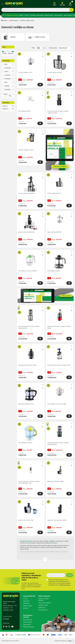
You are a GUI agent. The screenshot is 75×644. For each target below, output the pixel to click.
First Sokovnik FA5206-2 (54, 194)
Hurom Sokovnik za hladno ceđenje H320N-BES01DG (58, 445)
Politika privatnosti (29, 628)
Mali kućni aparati (49, 15)
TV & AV (26, 15)
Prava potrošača (43, 611)
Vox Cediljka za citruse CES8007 (28, 272)
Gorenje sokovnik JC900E (55, 73)
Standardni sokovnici (26, 543)
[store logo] (14, 4)
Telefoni (21, 15)
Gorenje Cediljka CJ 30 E (25, 73)
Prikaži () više (7, 95)
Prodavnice (26, 605)
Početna (5, 20)
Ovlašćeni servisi (43, 606)
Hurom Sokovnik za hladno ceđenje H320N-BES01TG (29, 328)
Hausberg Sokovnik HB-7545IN (27, 366)
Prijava (54, 5)
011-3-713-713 (7, 618)
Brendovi (26, 609)
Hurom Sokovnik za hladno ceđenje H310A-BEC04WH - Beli (29, 484)
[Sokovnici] (8, 106)
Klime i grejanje (58, 15)
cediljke (52, 543)
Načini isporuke (28, 623)
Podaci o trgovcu (28, 607)
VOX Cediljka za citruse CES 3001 (57, 405)
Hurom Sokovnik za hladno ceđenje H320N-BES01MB (58, 112)
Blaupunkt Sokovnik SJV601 (56, 483)
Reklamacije (42, 609)
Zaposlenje (26, 602)
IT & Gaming (33, 15)
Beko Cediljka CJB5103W (54, 233)
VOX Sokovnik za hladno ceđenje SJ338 (59, 366)
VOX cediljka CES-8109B (25, 444)
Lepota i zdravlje (68, 15)
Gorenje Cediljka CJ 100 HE (26, 150)
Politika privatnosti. (65, 586)
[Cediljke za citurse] (8, 109)
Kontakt (6, 620)
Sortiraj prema (53, 48)
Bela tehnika (40, 15)
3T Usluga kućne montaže (11, 15)
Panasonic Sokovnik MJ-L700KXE (57, 522)
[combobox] (37, 10)
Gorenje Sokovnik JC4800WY (27, 194)
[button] (43, 53)
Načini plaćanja (28, 621)
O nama (25, 600)
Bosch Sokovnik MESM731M (27, 233)
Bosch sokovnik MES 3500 (26, 522)
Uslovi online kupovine (45, 604)
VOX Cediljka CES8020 (54, 272)
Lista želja (62, 5)
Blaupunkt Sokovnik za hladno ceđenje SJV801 (59, 328)
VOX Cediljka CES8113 (25, 111)
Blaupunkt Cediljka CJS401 (26, 405)
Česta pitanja (27, 626)
